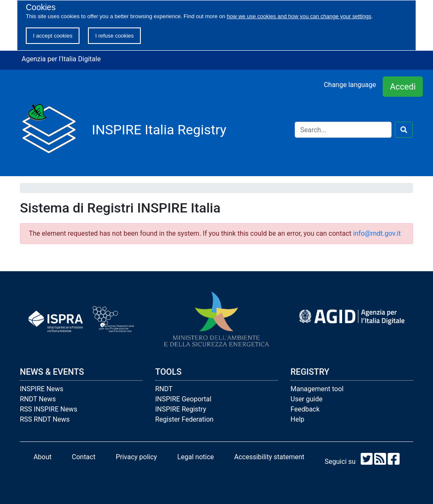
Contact (84, 457)
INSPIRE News (42, 389)
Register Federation (184, 419)
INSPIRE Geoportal (183, 399)
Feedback (305, 409)
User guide (307, 399)
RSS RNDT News (45, 419)
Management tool (317, 389)
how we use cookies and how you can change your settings (299, 16)
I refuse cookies (114, 36)
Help (297, 419)
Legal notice (196, 457)
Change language (350, 85)
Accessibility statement (269, 457)
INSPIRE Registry (181, 409)
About (42, 457)
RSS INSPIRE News (49, 409)
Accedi (403, 87)
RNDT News (38, 399)
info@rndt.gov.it (377, 233)
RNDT (164, 389)
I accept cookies (53, 36)
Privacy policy (137, 457)
